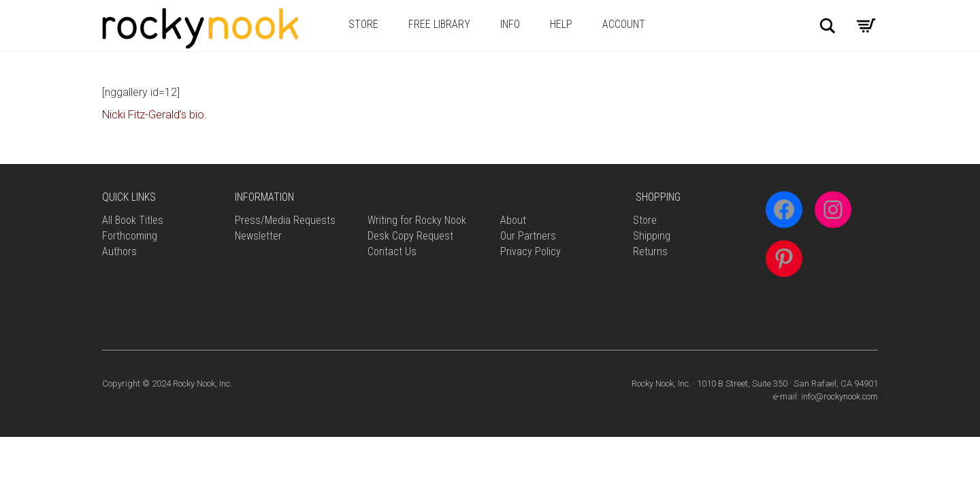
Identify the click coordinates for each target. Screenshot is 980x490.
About (513, 220)
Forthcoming (130, 236)
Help (561, 24)
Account (624, 24)
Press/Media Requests (285, 220)
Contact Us (392, 251)
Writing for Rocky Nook (417, 220)
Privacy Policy (530, 251)
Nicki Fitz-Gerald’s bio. (154, 115)
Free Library (439, 24)
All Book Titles (133, 220)
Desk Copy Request (410, 236)
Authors (119, 251)
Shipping (652, 236)
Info (510, 24)
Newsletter (258, 236)
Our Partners (528, 236)
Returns (650, 251)
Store (363, 24)
